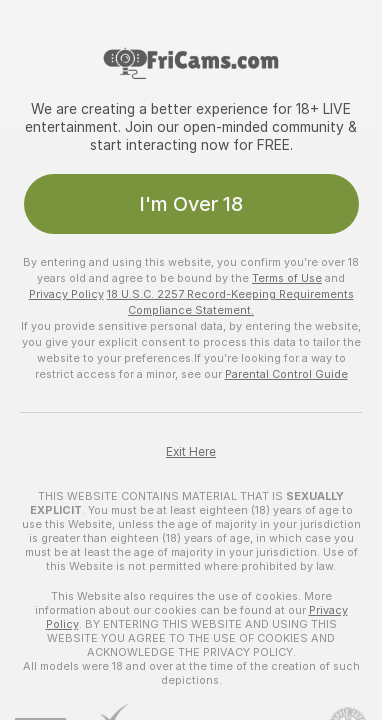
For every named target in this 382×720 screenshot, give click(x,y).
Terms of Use (287, 278)
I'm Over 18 (191, 204)
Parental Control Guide (286, 374)
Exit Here (191, 452)
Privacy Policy (66, 294)
